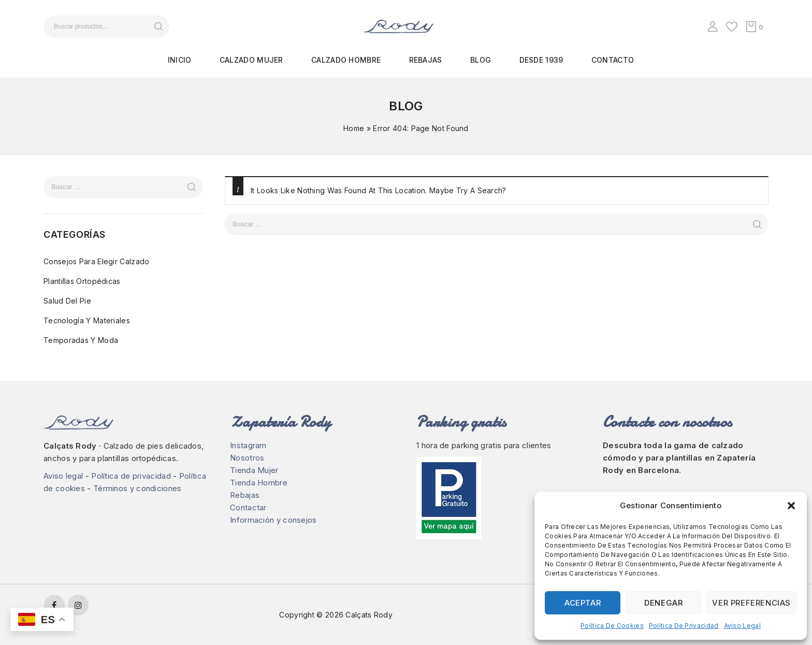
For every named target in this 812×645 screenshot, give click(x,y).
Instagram (248, 445)
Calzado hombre (346, 60)
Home (354, 128)
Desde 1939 (541, 60)
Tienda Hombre (259, 483)
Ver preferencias (751, 603)
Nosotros (247, 458)
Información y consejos (273, 520)
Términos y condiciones (137, 488)
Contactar (248, 507)
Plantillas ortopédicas (82, 281)
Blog (481, 60)
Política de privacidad (684, 626)
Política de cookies (612, 626)
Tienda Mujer (254, 470)
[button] (791, 506)
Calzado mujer (251, 60)
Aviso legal (742, 626)
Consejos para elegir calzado (96, 261)
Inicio (180, 60)
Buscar (158, 26)
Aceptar (583, 603)
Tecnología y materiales (87, 320)
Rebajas (426, 60)
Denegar (663, 603)
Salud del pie (67, 301)
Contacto (613, 60)
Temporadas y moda (81, 340)
